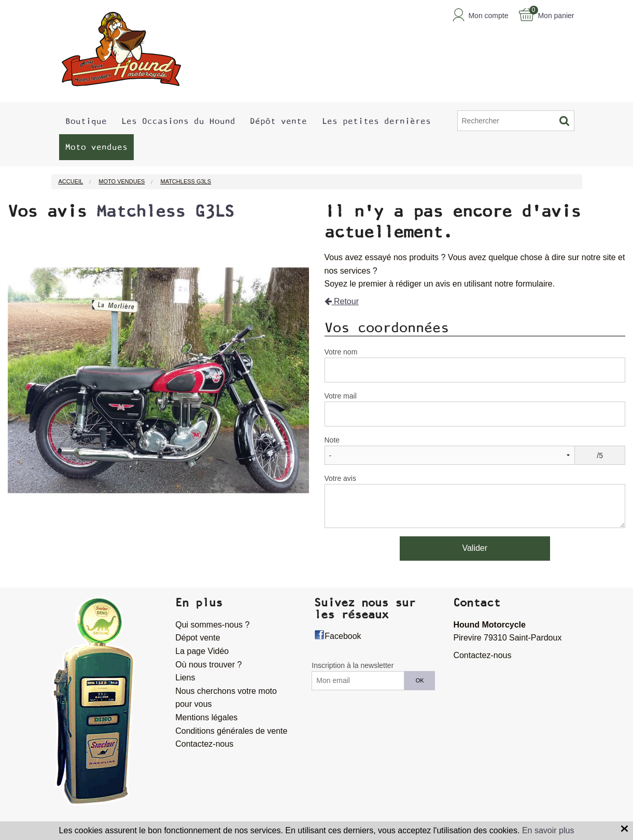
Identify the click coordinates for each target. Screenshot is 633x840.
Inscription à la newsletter (353, 665)
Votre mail (341, 396)
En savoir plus (548, 830)
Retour (342, 301)
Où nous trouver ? (208, 665)
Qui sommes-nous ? (212, 625)
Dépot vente (198, 638)
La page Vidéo (202, 651)
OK (420, 680)
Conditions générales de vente (231, 731)
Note (332, 440)
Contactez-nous (204, 744)
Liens (185, 678)
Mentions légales (206, 717)
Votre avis (340, 478)
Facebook (343, 636)
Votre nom (341, 352)
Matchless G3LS (165, 211)
